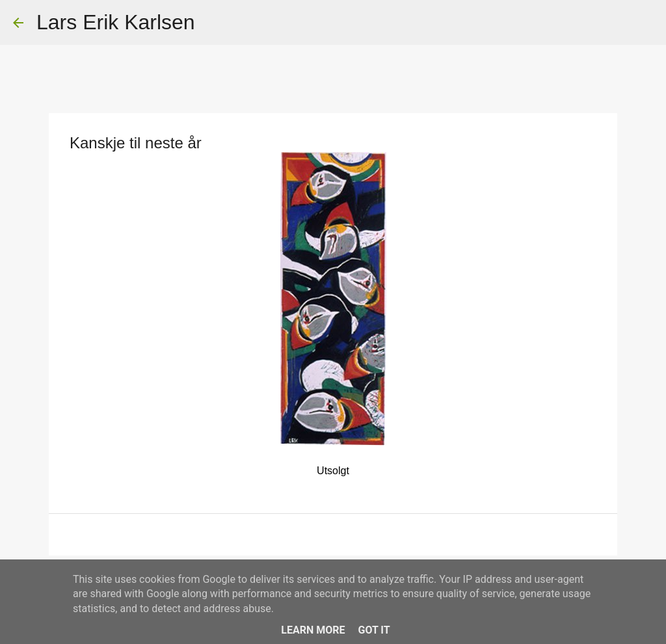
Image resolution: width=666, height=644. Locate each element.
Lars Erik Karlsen (116, 22)
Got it (374, 630)
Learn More (313, 630)
